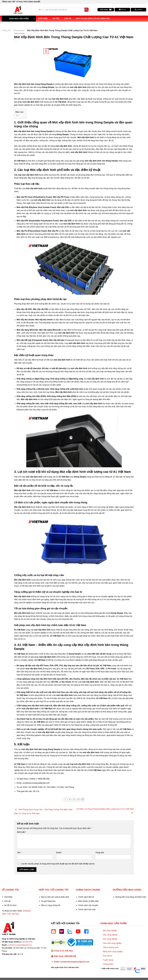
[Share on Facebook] (65, 800)
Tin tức (56, 18)
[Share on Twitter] (70, 800)
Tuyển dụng (108, 960)
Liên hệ (68, 18)
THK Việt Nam (13, 914)
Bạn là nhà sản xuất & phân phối (55, 897)
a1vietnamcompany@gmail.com (20, 945)
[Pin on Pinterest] (78, 800)
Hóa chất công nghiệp (112, 943)
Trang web (100, 853)
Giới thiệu (43, 18)
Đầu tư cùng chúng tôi (51, 905)
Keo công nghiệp (110, 939)
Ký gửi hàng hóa (48, 901)
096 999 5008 (27, 942)
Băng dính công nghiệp (113, 952)
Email (59, 853)
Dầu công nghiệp (110, 935)
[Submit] (87, 10)
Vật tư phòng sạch (111, 947)
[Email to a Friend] (74, 800)
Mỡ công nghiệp (110, 931)
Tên (19, 853)
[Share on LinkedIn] (83, 800)
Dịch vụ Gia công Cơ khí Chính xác (93, 18)
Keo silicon (107, 956)
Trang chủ (6, 30)
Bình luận (22, 832)
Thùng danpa (19, 30)
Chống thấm (108, 964)
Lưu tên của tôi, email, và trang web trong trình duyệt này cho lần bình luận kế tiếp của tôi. (58, 864)
